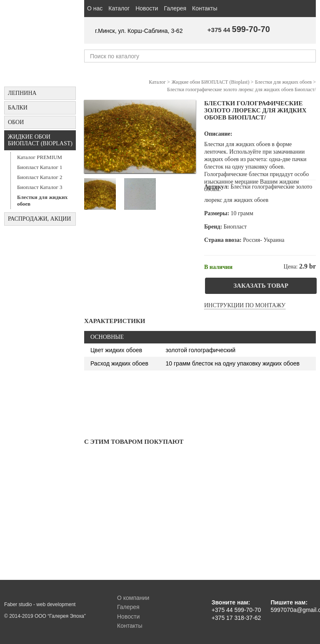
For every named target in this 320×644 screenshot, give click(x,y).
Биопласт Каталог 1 (40, 167)
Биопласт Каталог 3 (40, 187)
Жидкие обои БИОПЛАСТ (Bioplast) (40, 140)
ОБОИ (16, 122)
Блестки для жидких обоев (42, 200)
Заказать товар (261, 286)
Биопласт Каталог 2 (40, 177)
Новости (147, 8)
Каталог (119, 8)
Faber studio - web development (40, 604)
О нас (95, 8)
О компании (133, 598)
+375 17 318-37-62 (236, 618)
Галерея (175, 8)
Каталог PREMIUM (40, 157)
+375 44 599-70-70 (236, 610)
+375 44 (239, 30)
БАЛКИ (18, 108)
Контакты (205, 8)
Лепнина (22, 93)
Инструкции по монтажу (245, 305)
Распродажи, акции (39, 219)
